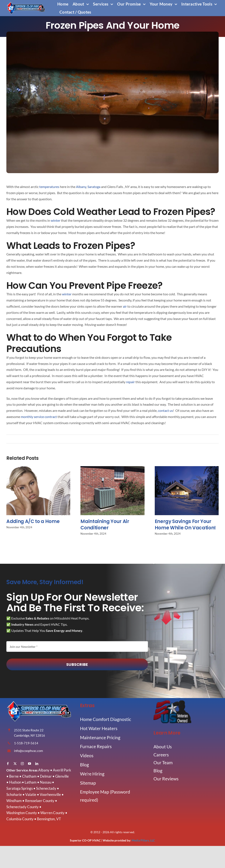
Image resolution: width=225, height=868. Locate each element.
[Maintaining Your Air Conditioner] (112, 470)
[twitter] (15, 764)
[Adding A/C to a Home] (38, 470)
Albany (81, 187)
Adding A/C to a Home (33, 523)
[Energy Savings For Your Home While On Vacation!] (187, 470)
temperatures (49, 187)
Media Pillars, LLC (143, 840)
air (125, 306)
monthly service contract (39, 417)
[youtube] (30, 764)
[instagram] (22, 764)
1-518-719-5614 (26, 743)
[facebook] (8, 764)
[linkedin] (37, 764)
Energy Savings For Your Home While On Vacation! (185, 527)
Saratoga (94, 187)
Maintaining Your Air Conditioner (105, 527)
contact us (165, 410)
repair (130, 382)
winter (56, 220)
